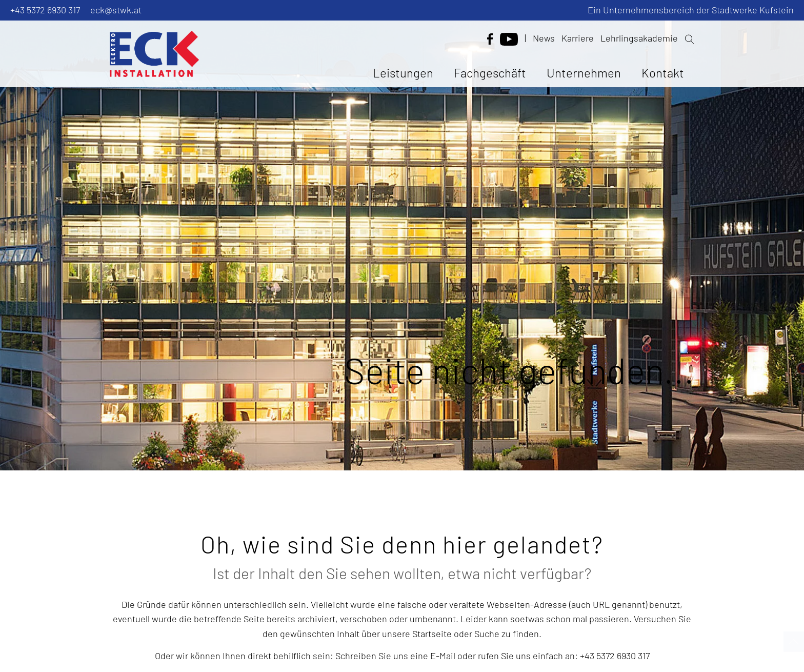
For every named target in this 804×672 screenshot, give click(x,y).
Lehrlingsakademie (639, 38)
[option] (402, 235)
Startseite (433, 634)
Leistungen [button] (403, 73)
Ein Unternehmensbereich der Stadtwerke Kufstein (691, 10)
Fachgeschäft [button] (490, 73)
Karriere (578, 38)
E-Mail (443, 656)
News (544, 38)
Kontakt (663, 73)
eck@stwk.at (116, 10)
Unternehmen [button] (584, 73)
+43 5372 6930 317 (45, 10)
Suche (487, 634)
